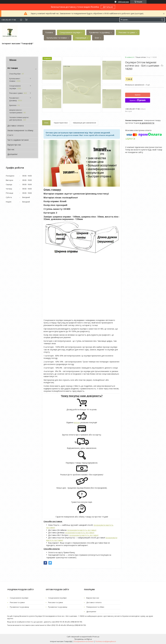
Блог (97, 38)
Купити (138, 95)
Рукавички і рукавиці (14, 99)
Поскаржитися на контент (84, 641)
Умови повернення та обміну (20, 130)
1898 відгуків (123, 2)
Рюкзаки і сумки (16, 93)
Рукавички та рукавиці (99, 32)
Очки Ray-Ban (15, 74)
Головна (49, 32)
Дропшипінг (13, 154)
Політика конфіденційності (106, 641)
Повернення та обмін (95, 607)
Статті (10, 135)
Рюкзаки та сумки (127, 32)
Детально (108, 7)
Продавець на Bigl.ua (83, 639)
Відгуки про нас (14, 145)
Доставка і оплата (15, 126)
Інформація (81, 38)
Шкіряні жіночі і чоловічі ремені (16, 111)
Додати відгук (21, 20)
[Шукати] (162, 20)
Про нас (11, 149)
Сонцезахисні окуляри (70, 32)
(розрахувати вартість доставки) (82, 530)
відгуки (77, 422)
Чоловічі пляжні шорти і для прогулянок (19, 119)
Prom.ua (96, 637)
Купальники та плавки (57, 38)
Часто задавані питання (18, 140)
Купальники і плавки (15, 80)
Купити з (138, 100)
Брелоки (13, 105)
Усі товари (13, 68)
